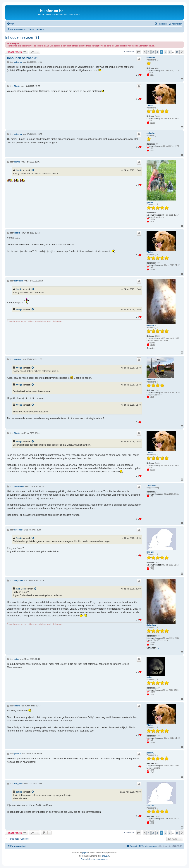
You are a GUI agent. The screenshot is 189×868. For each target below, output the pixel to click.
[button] (139, 52)
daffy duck (151, 325)
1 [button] (149, 52)
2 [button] (153, 52)
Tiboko (150, 106)
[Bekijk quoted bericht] (33, 170)
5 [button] (165, 52)
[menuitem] (11, 24)
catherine (151, 58)
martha (150, 202)
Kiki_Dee (150, 552)
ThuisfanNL (152, 486)
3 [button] (157, 52)
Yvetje (19, 170)
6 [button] (170, 52)
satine (149, 677)
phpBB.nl (106, 856)
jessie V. (150, 753)
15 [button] (177, 52)
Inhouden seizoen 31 (22, 37)
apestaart (151, 380)
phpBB (85, 853)
